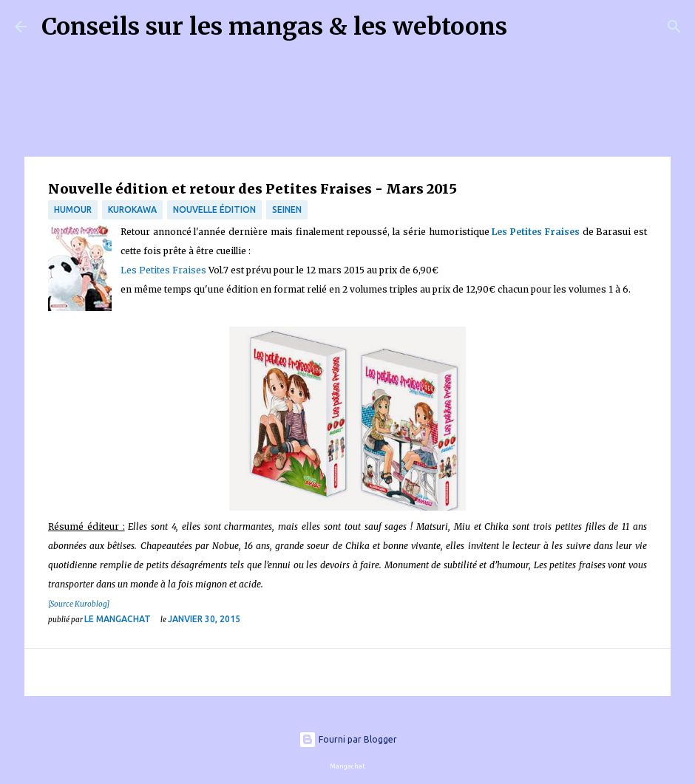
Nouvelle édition (214, 209)
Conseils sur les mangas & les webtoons (274, 27)
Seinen (287, 209)
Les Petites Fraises (535, 232)
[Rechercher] (528, 27)
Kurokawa (132, 209)
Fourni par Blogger (348, 739)
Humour (73, 209)
